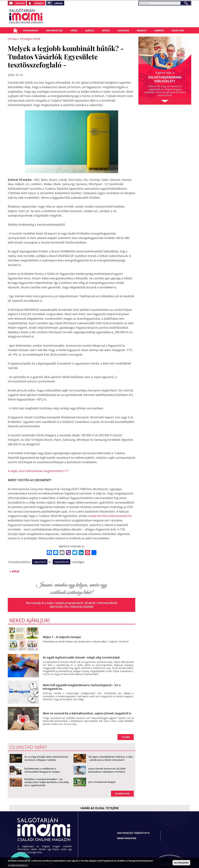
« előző (14, 571)
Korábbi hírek (122, 793)
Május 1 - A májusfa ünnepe (62, 637)
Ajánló (90, 30)
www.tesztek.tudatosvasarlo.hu (111, 516)
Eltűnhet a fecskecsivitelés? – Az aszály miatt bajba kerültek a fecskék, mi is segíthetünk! (47, 782)
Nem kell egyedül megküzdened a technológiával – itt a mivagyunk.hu (82, 687)
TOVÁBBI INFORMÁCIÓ (18, 865)
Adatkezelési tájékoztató (133, 833)
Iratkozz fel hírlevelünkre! (72, 607)
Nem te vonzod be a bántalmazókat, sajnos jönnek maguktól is (87, 713)
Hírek (74, 30)
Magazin (123, 30)
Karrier (159, 30)
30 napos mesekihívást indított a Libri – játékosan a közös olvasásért (111, 758)
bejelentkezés (61, 562)
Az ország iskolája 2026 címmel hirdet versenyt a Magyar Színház (46, 758)
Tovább (126, 737)
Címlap (15, 30)
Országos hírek (30, 39)
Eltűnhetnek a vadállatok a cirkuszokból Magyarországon (42, 770)
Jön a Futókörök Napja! (102, 782)
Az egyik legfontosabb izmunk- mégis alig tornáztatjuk (81, 657)
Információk (54, 30)
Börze (106, 30)
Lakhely (58, 3)
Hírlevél (20, 3)
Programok (31, 30)
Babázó (142, 30)
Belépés (39, 3)
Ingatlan (178, 30)
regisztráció (40, 562)
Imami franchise (127, 838)
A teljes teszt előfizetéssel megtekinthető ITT (38, 471)
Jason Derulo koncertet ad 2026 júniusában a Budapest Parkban (107, 770)
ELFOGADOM (181, 863)
